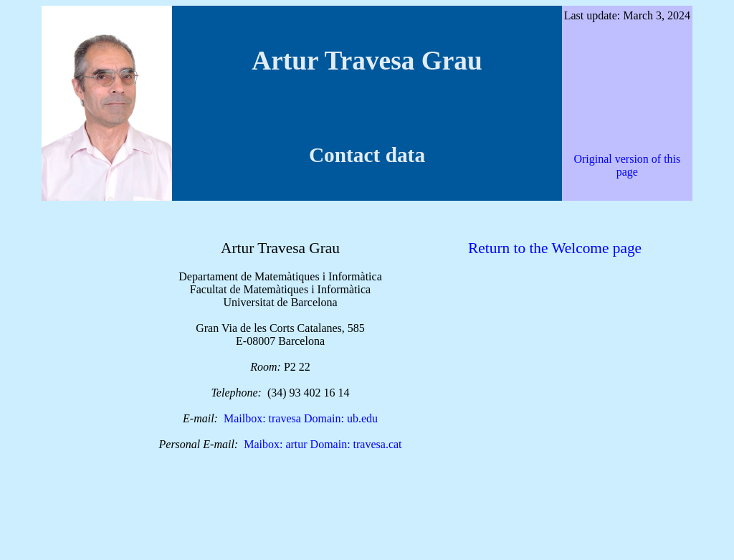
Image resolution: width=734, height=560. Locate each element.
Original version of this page (627, 165)
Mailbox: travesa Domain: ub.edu (301, 418)
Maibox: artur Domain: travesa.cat (323, 444)
